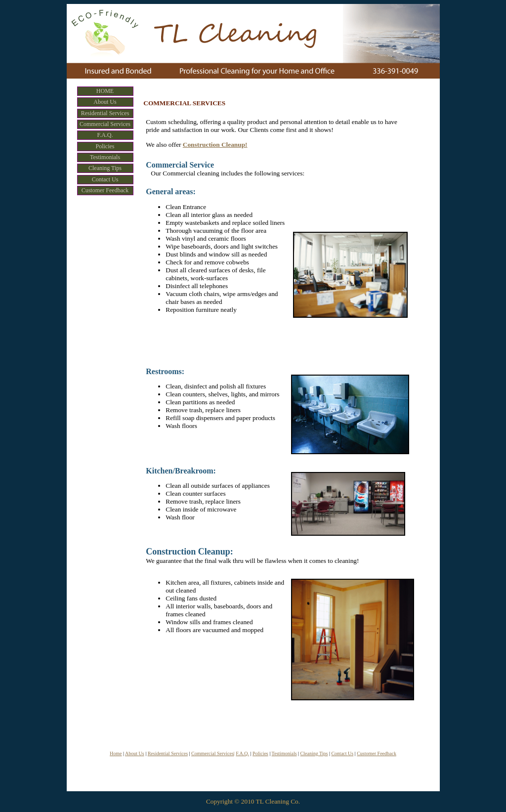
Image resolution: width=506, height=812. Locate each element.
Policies (260, 753)
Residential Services (168, 753)
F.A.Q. (242, 753)
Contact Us (342, 753)
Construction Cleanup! (215, 145)
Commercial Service (180, 165)
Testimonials (284, 753)
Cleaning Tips (314, 753)
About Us (135, 753)
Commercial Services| (213, 753)
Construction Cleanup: (190, 552)
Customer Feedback (377, 753)
